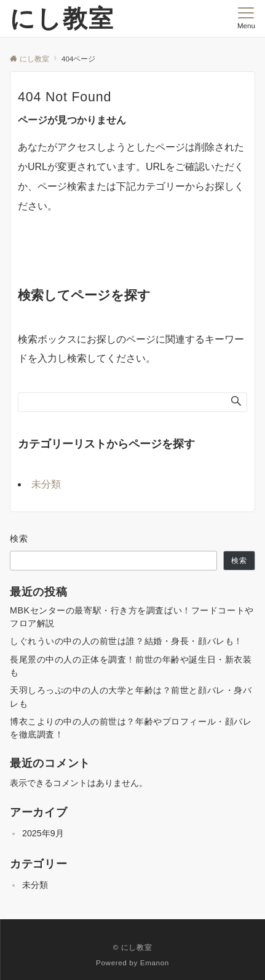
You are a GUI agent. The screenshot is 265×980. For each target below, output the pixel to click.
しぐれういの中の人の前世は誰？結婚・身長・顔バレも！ (126, 641)
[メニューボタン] (246, 18)
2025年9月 (43, 833)
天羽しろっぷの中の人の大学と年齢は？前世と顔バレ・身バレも (131, 697)
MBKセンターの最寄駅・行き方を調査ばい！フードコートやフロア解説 (132, 617)
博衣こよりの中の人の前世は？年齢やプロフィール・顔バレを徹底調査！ (131, 728)
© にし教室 (133, 947)
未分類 (46, 484)
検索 (19, 539)
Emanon (155, 962)
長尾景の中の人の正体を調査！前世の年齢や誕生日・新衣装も (131, 666)
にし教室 (62, 18)
